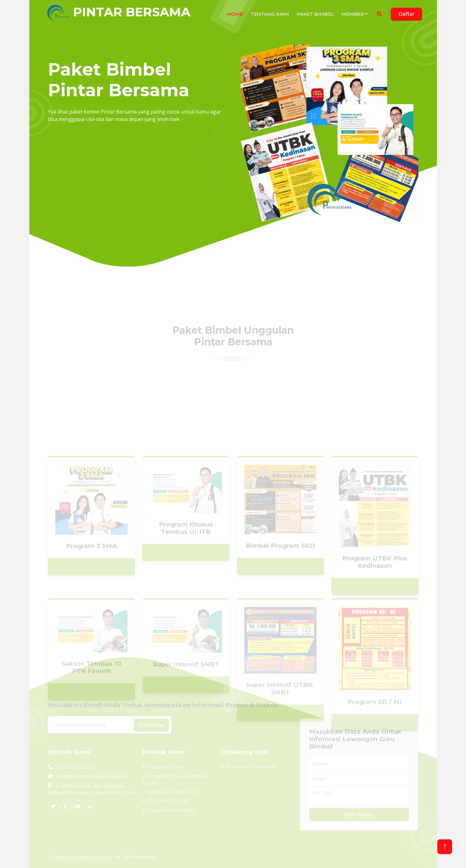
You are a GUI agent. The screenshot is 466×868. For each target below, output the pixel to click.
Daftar (406, 14)
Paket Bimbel (315, 14)
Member (353, 14)
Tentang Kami (270, 14)
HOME (235, 14)
